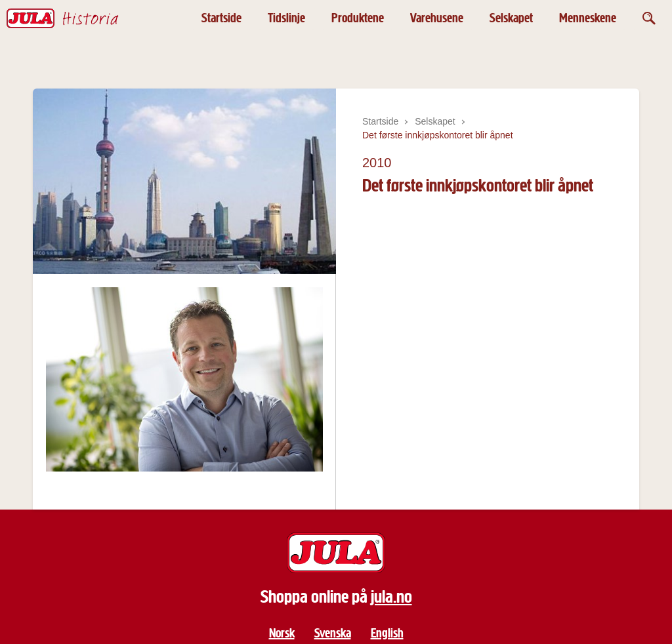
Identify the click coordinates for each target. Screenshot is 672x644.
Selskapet (511, 18)
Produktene (358, 18)
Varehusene (437, 18)
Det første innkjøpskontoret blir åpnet (438, 135)
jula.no (391, 597)
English (387, 633)
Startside (221, 18)
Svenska (333, 633)
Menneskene (588, 18)
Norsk (282, 633)
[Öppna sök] (649, 18)
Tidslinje (286, 18)
